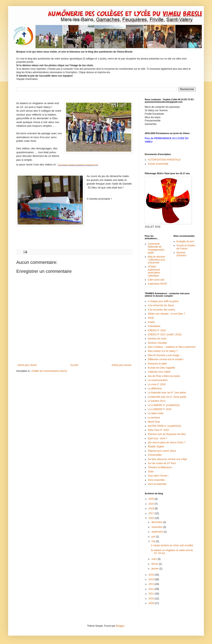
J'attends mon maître (159, 372)
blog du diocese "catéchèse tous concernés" (156, 260)
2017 (152, 513)
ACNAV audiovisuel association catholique (154, 271)
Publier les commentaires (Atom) (49, 371)
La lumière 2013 (157, 401)
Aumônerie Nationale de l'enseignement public (156, 248)
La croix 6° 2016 (157, 384)
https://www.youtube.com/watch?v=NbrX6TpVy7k (78, 165)
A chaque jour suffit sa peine (163, 301)
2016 (152, 518)
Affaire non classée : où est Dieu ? (166, 314)
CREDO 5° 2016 (157, 330)
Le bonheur (154, 418)
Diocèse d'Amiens (182, 254)
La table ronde (156, 413)
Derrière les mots (157, 339)
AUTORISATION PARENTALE (164, 160)
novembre (157, 527)
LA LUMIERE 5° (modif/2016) (164, 405)
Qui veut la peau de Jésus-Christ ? (167, 443)
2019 (152, 504)
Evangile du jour (185, 241)
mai (154, 541)
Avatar (151, 322)
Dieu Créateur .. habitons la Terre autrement (172, 347)
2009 (152, 603)
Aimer (151, 318)
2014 (152, 579)
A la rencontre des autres (161, 310)
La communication (158, 380)
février (155, 564)
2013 (152, 584)
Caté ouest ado (156, 280)
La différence (155, 389)
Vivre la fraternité (157, 484)
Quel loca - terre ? (158, 438)
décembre (157, 522)
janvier (155, 569)
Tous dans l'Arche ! (158, 476)
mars (155, 559)
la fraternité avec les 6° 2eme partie (167, 397)
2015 (152, 575)
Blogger (120, 626)
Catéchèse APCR (157, 284)
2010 (152, 599)
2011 (152, 594)
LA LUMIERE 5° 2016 (160, 409)
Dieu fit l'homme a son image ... (165, 355)
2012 (152, 589)
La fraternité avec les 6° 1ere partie (167, 393)
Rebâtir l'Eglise (156, 447)
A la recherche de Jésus (161, 305)
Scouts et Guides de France (186, 247)
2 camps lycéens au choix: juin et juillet (172, 545)
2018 (152, 509)
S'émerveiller (155, 455)
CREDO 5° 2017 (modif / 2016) (165, 335)
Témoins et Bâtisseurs (160, 467)
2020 (152, 499)
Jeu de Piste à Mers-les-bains (164, 376)
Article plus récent (27, 365)
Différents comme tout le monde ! (166, 359)
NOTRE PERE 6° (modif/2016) (165, 426)
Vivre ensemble (156, 480)
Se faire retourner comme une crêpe (167, 459)
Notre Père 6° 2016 (158, 430)
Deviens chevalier (157, 343)
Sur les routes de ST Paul (162, 463)
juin (154, 537)
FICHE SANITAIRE (158, 164)
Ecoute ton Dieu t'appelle (161, 368)
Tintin (151, 472)
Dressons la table (157, 364)
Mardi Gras (154, 422)
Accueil (74, 365)
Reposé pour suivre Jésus (162, 451)
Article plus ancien (122, 365)
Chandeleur (154, 326)
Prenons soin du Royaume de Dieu (167, 434)
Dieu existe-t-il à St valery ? (163, 351)
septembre (158, 532)
